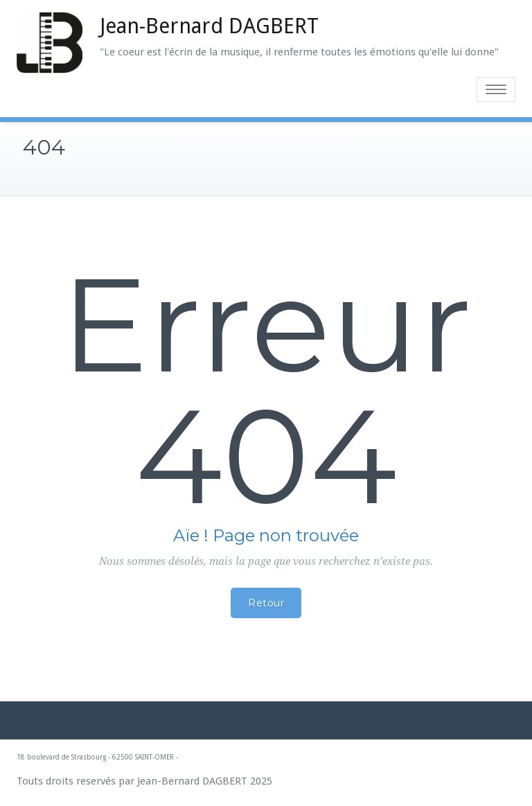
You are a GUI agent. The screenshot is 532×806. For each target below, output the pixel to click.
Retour (266, 603)
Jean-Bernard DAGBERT (209, 26)
